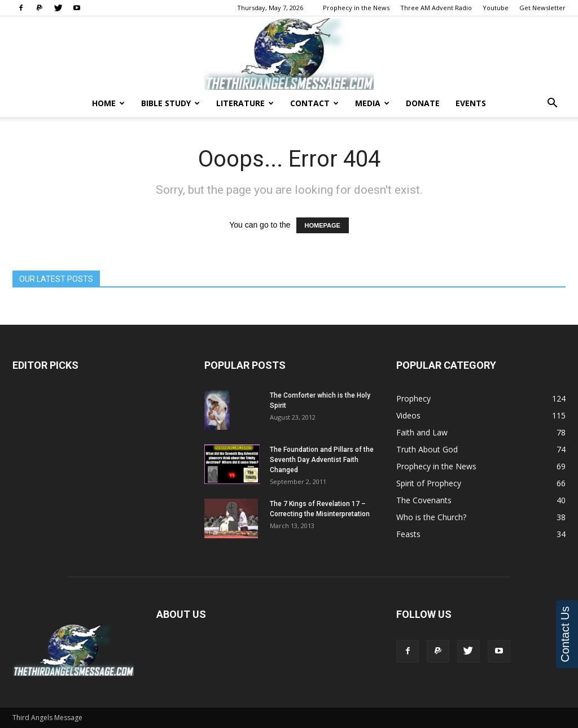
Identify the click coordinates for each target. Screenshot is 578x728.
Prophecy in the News (356, 8)
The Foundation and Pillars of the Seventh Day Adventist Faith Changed (322, 460)
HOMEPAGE (323, 225)
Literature (245, 103)
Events (471, 103)
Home (108, 103)
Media (372, 103)
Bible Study (170, 103)
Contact (314, 103)
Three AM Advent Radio (436, 8)
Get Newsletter (542, 8)
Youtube (496, 8)
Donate (423, 103)
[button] (552, 104)
